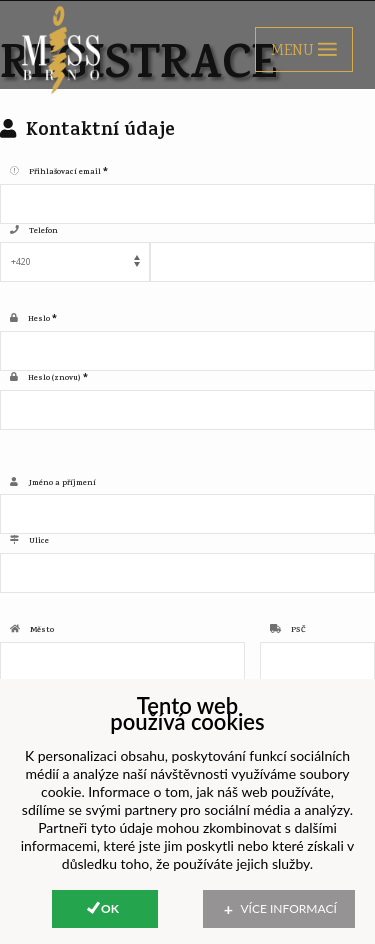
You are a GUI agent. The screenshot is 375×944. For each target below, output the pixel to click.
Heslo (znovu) (54, 379)
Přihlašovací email (65, 173)
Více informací (289, 908)
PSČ (298, 631)
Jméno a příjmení (62, 484)
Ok (110, 908)
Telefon (43, 232)
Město (42, 631)
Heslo (39, 320)
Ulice (39, 542)
